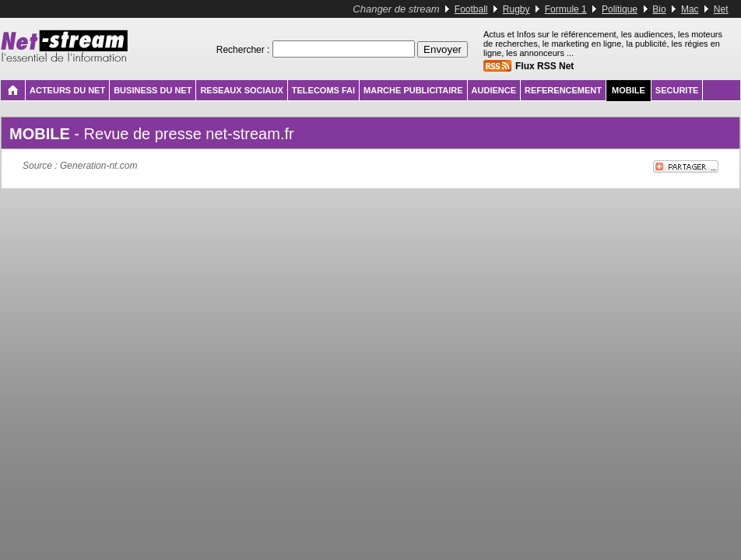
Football (471, 9)
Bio (659, 9)
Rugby (516, 9)
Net (721, 9)
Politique (620, 9)
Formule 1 (566, 9)
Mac (690, 9)
